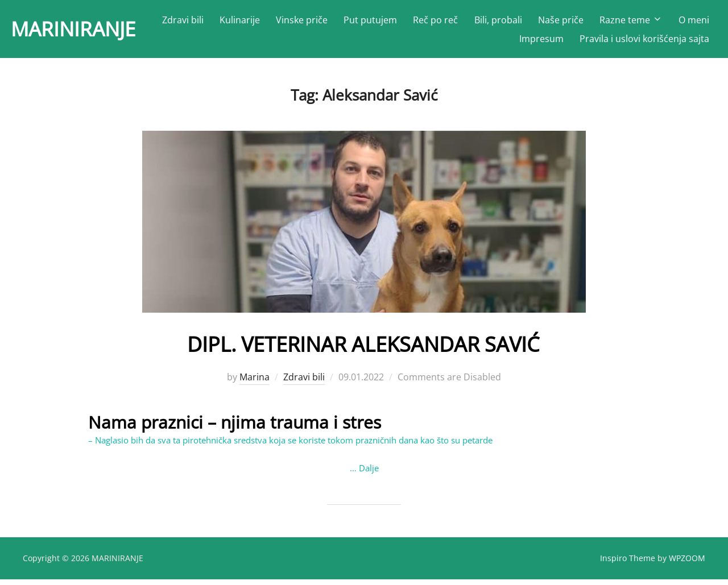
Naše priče (607, 23)
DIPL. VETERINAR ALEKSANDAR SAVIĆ (363, 348)
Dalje (369, 473)
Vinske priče (349, 23)
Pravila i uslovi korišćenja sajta (644, 42)
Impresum (541, 42)
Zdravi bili (229, 23)
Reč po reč (483, 23)
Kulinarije (286, 23)
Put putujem (417, 23)
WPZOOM (687, 563)
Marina (255, 382)
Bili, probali (545, 23)
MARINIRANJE (86, 32)
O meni (488, 42)
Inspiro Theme (628, 563)
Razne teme (678, 23)
